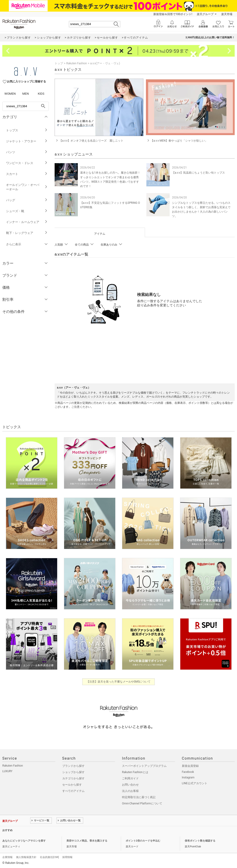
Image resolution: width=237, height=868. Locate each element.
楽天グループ (205, 14)
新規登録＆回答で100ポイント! (173, 14)
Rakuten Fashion (77, 63)
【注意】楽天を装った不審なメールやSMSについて (119, 682)
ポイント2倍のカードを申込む (143, 841)
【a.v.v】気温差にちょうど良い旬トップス (198, 173)
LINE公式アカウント (195, 783)
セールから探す (72, 785)
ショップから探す (73, 772)
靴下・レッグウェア (27, 233)
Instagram (188, 777)
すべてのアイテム (73, 791)
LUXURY (7, 771)
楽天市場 (227, 14)
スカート (27, 174)
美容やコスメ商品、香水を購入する (87, 841)
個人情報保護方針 (26, 857)
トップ (59, 63)
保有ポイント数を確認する (200, 841)
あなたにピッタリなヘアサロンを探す (24, 841)
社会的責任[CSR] (49, 857)
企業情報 (7, 857)
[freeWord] (26, 106)
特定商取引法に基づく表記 (139, 797)
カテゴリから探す (73, 778)
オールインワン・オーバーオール (27, 187)
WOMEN (10, 94)
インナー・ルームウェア (27, 222)
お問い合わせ (130, 785)
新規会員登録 (190, 766)
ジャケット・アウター (27, 141)
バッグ (27, 200)
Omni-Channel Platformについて (142, 803)
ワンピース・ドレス (27, 163)
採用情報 (67, 857)
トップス (27, 130)
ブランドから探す (73, 766)
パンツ (27, 152)
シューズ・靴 (27, 211)
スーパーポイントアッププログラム (144, 766)
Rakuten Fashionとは (135, 772)
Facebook (188, 772)
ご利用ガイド (130, 778)
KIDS (41, 94)
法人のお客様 (130, 791)
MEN (26, 94)
